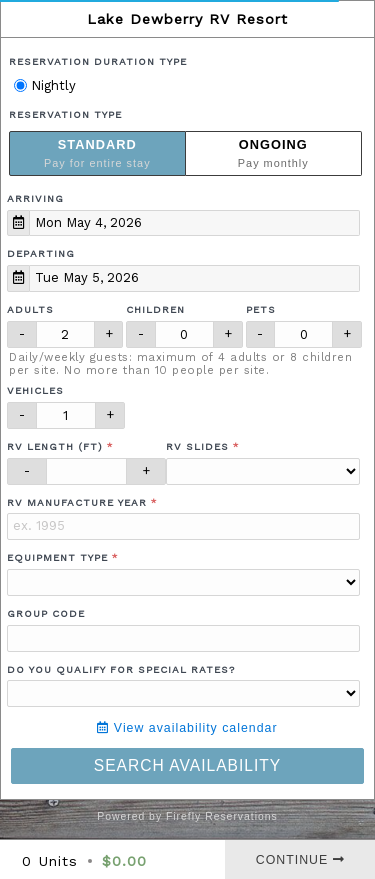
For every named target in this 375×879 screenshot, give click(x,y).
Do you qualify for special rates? (121, 669)
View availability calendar (187, 728)
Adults (30, 309)
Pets (261, 309)
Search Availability (187, 765)
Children (155, 309)
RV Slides (197, 446)
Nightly (45, 85)
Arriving (35, 198)
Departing (41, 253)
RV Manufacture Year (77, 502)
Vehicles (35, 390)
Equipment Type (57, 557)
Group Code (46, 613)
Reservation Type (65, 114)
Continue (300, 860)
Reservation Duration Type (98, 61)
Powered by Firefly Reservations (187, 816)
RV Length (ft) (55, 446)
